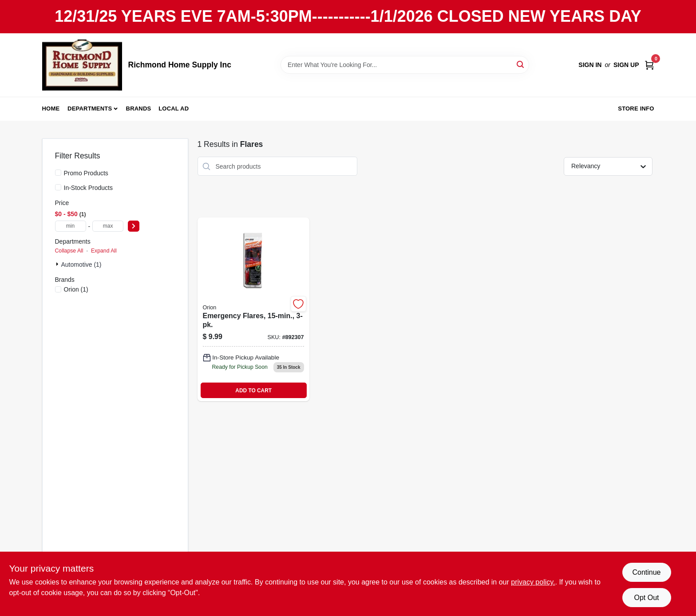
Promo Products (86, 173)
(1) (76, 289)
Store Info (636, 109)
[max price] (108, 226)
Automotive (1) (81, 265)
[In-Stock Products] (58, 187)
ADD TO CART (253, 391)
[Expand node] (58, 264)
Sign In (590, 65)
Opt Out (646, 598)
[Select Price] (134, 226)
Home (51, 109)
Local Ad (174, 109)
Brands (139, 109)
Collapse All (69, 251)
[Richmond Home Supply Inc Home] (82, 65)
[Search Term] (405, 65)
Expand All (104, 251)
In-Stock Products (89, 188)
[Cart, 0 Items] (649, 65)
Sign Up (626, 65)
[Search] (521, 64)
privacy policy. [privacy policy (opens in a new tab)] (533, 582)
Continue (646, 572)
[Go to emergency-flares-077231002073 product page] (253, 309)
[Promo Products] (58, 173)
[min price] (71, 226)
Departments (90, 109)
